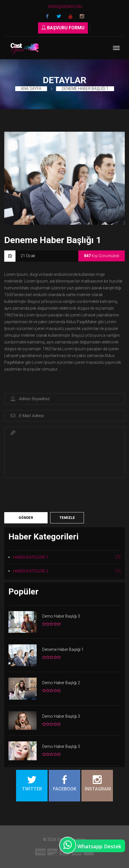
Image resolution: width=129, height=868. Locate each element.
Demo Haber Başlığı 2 (61, 683)
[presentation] (47, 494)
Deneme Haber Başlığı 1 (85, 89)
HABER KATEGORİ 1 (67, 557)
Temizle (67, 518)
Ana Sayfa (31, 89)
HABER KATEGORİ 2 (67, 571)
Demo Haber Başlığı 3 (61, 616)
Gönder (26, 518)
